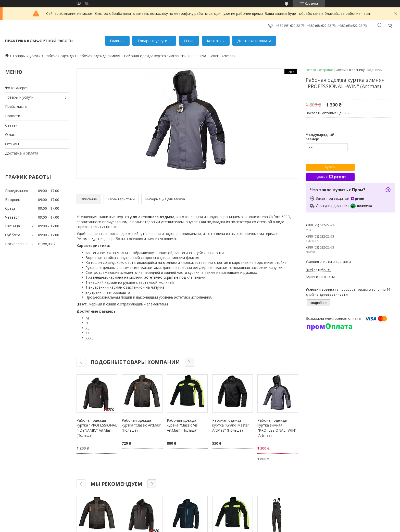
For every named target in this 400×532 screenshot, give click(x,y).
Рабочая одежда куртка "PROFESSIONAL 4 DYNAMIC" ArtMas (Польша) (97, 428)
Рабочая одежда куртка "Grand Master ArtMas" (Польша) (231, 425)
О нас (189, 41)
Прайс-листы (16, 106)
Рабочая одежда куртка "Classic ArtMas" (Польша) (142, 425)
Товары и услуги (152, 41)
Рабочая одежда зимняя (99, 56)
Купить (330, 167)
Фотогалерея (17, 88)
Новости (13, 116)
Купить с (330, 177)
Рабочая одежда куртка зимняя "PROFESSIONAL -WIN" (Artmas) (277, 428)
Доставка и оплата (254, 41)
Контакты (216, 41)
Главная (117, 41)
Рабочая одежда (59, 56)
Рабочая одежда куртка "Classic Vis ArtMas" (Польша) (182, 425)
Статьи (11, 125)
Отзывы (12, 144)
